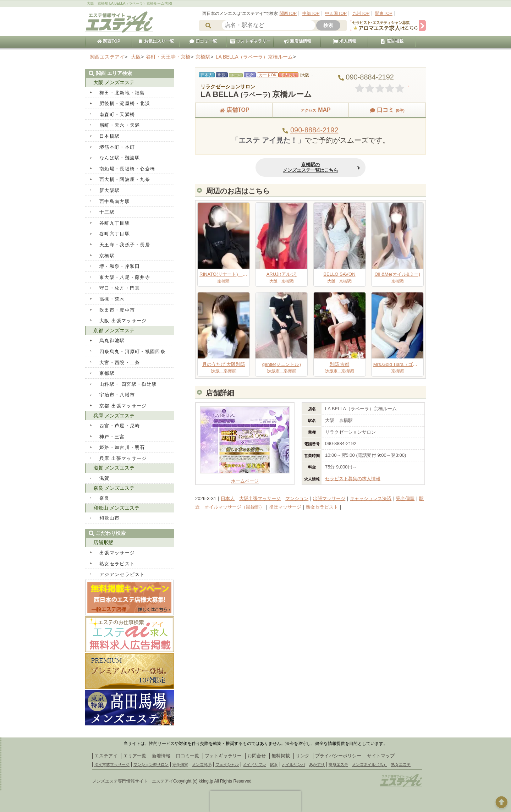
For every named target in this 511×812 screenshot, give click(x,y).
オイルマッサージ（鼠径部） (234, 507)
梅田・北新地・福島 (122, 93)
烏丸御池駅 (112, 341)
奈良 (105, 498)
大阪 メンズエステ (114, 82)
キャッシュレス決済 (371, 498)
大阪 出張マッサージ (123, 321)
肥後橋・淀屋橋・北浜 (125, 103)
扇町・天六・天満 (120, 125)
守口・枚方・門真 (120, 288)
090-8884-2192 (314, 130)
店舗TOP (234, 110)
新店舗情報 (297, 41)
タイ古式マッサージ (112, 764)
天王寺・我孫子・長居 (125, 245)
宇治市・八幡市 (117, 395)
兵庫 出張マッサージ (123, 458)
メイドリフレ (254, 764)
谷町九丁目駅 (115, 223)
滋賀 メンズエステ (114, 468)
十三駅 (107, 212)
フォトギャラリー (250, 41)
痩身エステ (338, 764)
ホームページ (245, 478)
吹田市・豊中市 (117, 310)
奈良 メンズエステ (114, 488)
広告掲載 (392, 41)
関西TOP (288, 13)
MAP (311, 110)
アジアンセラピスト (122, 574)
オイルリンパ (293, 764)
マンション (297, 498)
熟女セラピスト (322, 507)
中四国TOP (336, 13)
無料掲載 (281, 756)
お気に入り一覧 (156, 41)
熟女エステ (401, 764)
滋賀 (105, 478)
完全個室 (405, 498)
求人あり (289, 75)
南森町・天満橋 (117, 114)
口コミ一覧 (203, 41)
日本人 (228, 498)
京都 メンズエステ (114, 330)
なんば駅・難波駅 (120, 158)
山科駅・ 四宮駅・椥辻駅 (128, 384)
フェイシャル (227, 764)
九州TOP (361, 13)
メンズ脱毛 (202, 764)
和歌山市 (109, 518)
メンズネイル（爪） (370, 764)
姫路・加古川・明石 (122, 447)
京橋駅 (107, 256)
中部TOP (311, 13)
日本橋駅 (109, 136)
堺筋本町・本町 (117, 147)
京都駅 (107, 373)
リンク (303, 756)
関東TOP (384, 13)
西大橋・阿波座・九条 (125, 179)
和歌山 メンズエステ (116, 508)
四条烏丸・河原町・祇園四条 (132, 352)
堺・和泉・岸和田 (120, 266)
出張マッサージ (329, 498)
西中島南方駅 (115, 201)
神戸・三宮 (112, 437)
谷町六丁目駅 (115, 234)
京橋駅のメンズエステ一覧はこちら (311, 167)
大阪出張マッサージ (260, 498)
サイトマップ (381, 756)
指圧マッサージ (285, 507)
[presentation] (255, 801)
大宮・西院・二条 (120, 363)
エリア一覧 (135, 756)
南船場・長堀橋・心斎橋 (127, 169)
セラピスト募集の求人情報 (353, 479)
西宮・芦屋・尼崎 (120, 426)
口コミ (387, 110)
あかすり (317, 764)
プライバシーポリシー (338, 756)
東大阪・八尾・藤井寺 (125, 277)
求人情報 (345, 41)
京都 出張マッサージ (123, 406)
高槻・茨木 (112, 299)
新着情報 (161, 756)
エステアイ (106, 756)
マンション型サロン (151, 764)
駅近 (274, 764)
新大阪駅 (109, 190)
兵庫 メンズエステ (114, 416)
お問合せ (257, 756)
